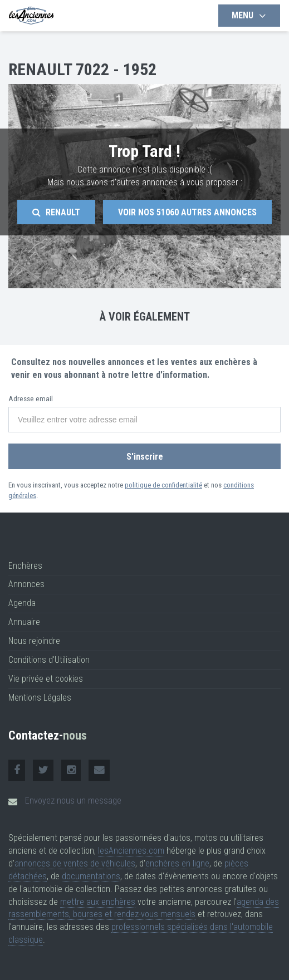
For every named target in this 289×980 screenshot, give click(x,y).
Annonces (26, 584)
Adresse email (31, 399)
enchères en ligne (177, 863)
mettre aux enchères (98, 902)
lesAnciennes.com (131, 851)
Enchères (25, 566)
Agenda (22, 603)
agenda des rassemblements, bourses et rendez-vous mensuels (144, 908)
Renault (56, 212)
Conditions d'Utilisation (49, 660)
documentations (91, 876)
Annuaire (24, 622)
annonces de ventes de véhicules (75, 863)
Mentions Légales (40, 698)
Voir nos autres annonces (187, 212)
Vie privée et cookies (46, 679)
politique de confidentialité (163, 485)
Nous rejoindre (34, 641)
